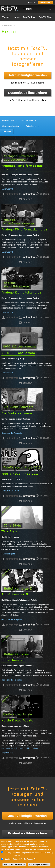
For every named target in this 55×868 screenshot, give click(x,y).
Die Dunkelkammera (17, 413)
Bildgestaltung (7, 753)
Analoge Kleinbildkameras (21, 293)
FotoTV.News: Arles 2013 (20, 474)
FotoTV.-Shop (45, 17)
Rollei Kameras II (15, 594)
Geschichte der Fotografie (12, 433)
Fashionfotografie (8, 554)
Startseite (7, 25)
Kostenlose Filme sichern (27, 93)
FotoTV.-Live (29, 17)
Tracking (8, 853)
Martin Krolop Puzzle (17, 721)
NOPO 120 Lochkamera (18, 353)
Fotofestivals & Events (10, 491)
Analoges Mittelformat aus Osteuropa (22, 167)
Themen (6, 17)
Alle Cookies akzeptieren (14, 864)
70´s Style (10, 531)
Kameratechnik (7, 189)
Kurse (17, 17)
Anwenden (7, 132)
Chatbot (7, 859)
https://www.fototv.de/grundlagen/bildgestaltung (20, 748)
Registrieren (45, 2)
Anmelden (32, 2)
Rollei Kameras (13, 660)
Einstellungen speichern (39, 864)
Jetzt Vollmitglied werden (27, 75)
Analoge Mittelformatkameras (24, 230)
